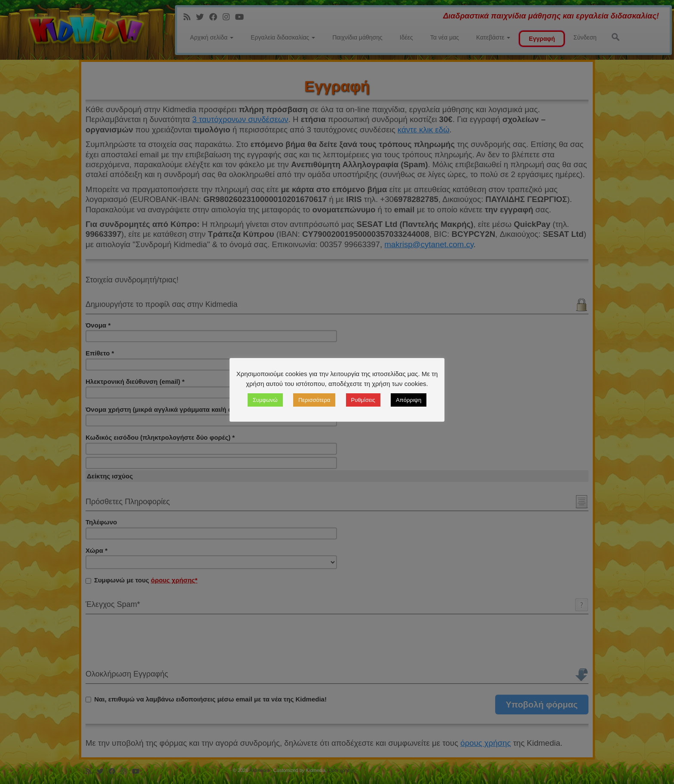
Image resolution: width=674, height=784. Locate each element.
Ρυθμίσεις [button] (363, 400)
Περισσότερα (314, 400)
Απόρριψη (409, 400)
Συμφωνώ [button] (265, 400)
